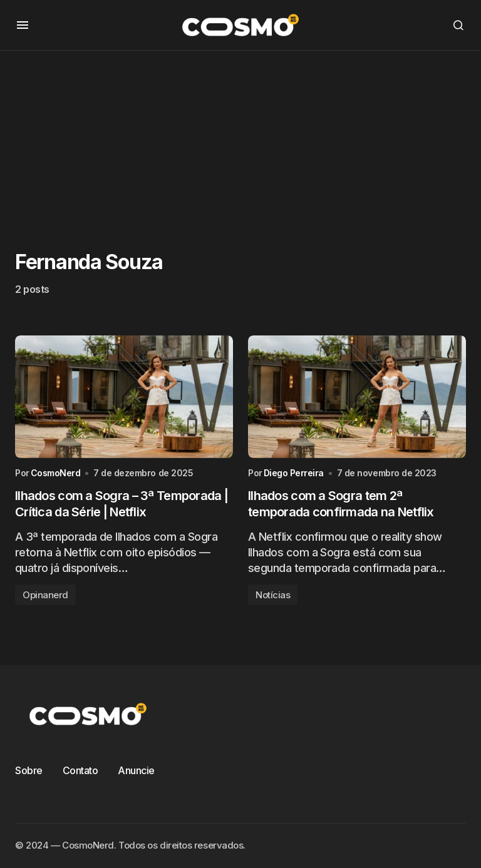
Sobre (29, 770)
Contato (80, 770)
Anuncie (136, 770)
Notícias (273, 595)
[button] (23, 25)
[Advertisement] (240, 138)
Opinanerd (45, 595)
